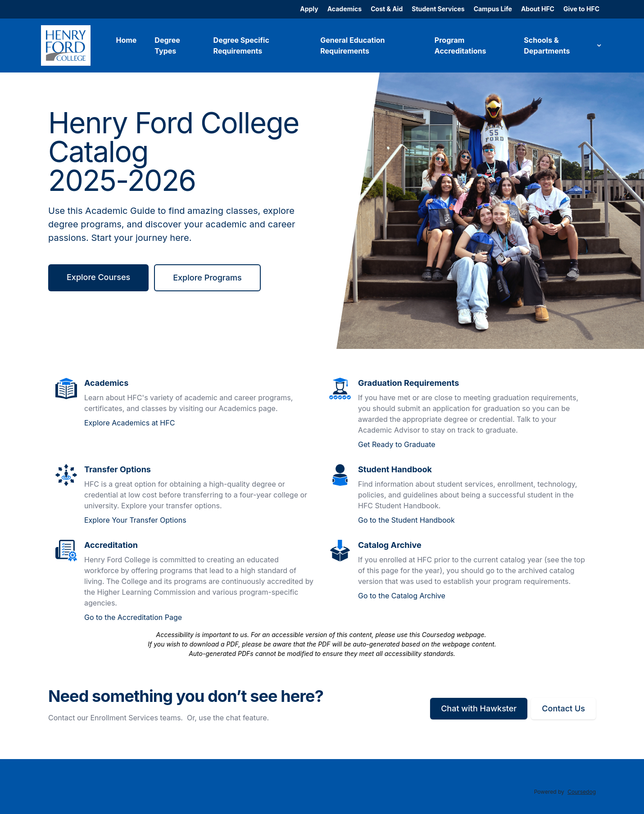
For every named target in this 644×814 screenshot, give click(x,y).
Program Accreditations (460, 45)
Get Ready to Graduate (397, 444)
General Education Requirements (352, 45)
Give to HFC (581, 9)
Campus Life (493, 9)
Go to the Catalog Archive (402, 596)
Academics (345, 9)
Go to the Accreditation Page (133, 617)
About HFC (538, 9)
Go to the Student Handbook (406, 520)
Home (126, 40)
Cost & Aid (387, 9)
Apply (309, 9)
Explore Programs (207, 278)
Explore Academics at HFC (129, 423)
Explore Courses (98, 277)
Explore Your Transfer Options (135, 520)
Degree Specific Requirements (241, 45)
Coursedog (582, 792)
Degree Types (167, 45)
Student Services (438, 9)
